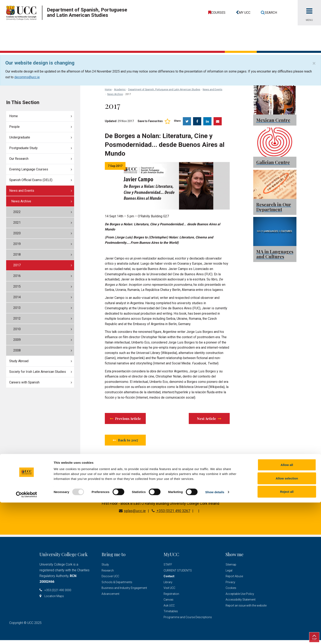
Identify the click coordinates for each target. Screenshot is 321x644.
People (14, 127)
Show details (215, 633)
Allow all (287, 606)
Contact (169, 580)
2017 (17, 265)
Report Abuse (234, 580)
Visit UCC (169, 592)
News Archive (21, 201)
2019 (17, 244)
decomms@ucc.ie (27, 77)
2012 (17, 318)
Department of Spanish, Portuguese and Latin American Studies (164, 90)
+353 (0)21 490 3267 (171, 515)
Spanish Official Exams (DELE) (31, 180)
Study (105, 568)
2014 (17, 297)
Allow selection (287, 620)
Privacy (230, 586)
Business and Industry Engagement (124, 592)
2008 (17, 350)
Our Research (19, 159)
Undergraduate (20, 137)
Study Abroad (19, 361)
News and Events (22, 191)
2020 (17, 233)
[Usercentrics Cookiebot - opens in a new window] (27, 636)
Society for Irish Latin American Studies (38, 372)
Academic (120, 90)
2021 (17, 223)
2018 (17, 255)
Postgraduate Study (23, 148)
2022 (17, 212)
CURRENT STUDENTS (178, 574)
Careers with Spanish (24, 382)
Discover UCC (110, 580)
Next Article (209, 419)
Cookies (231, 592)
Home (14, 116)
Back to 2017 (126, 443)
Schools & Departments (117, 586)
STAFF (168, 568)
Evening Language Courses (29, 169)
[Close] (314, 63)
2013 (17, 308)
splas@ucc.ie (132, 515)
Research (108, 574)
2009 (17, 340)
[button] (242, 13)
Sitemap (231, 568)
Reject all (287, 633)
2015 (17, 286)
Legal (229, 574)
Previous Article (130, 419)
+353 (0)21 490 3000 (58, 594)
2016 (17, 276)
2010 (17, 329)
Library (168, 586)
